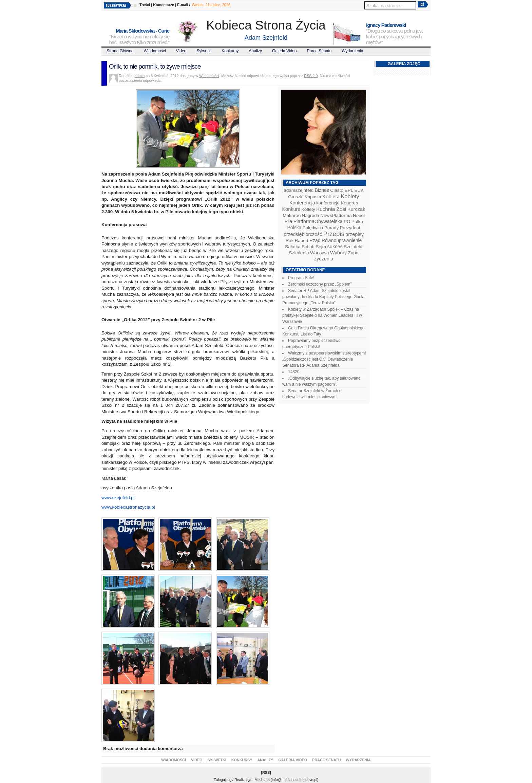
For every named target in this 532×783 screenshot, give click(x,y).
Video (181, 51)
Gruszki (296, 197)
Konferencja (302, 203)
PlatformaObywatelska (318, 221)
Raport (302, 241)
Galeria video (284, 51)
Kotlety (308, 209)
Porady (331, 228)
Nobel (359, 215)
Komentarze (164, 5)
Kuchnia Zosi (331, 209)
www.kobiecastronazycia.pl (128, 507)
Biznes (322, 190)
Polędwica (313, 228)
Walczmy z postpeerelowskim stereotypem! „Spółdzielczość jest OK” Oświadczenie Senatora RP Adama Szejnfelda (324, 359)
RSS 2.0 (311, 76)
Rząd (315, 240)
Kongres (349, 203)
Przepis (334, 234)
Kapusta (313, 197)
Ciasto (337, 190)
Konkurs (291, 209)
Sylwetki (204, 51)
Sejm (321, 247)
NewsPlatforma (336, 215)
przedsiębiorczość (303, 234)
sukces (335, 247)
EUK (359, 190)
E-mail (183, 5)
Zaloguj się (223, 780)
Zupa (353, 253)
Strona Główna (120, 51)
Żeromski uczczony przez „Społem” (320, 284)
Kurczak (356, 209)
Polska (294, 227)
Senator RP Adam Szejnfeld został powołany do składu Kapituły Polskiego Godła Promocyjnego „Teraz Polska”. (323, 297)
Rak (290, 241)
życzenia (324, 259)
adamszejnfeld (299, 190)
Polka (357, 222)
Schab (308, 247)
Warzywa (320, 253)
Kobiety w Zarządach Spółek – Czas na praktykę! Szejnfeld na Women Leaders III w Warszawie (322, 315)
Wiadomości (155, 51)
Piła (288, 221)
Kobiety (350, 196)
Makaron (292, 215)
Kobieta (331, 196)
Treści (145, 5)
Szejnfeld (353, 247)
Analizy (255, 51)
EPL (349, 190)
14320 (294, 372)
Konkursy (230, 51)
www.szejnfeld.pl (118, 498)
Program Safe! (301, 278)
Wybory (338, 253)
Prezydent (350, 228)
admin (140, 76)
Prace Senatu (319, 51)
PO (347, 222)
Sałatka (293, 247)
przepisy (355, 234)
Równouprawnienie (342, 240)
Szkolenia (299, 253)
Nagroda (311, 215)
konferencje (328, 203)
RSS (266, 772)
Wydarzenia (352, 51)
